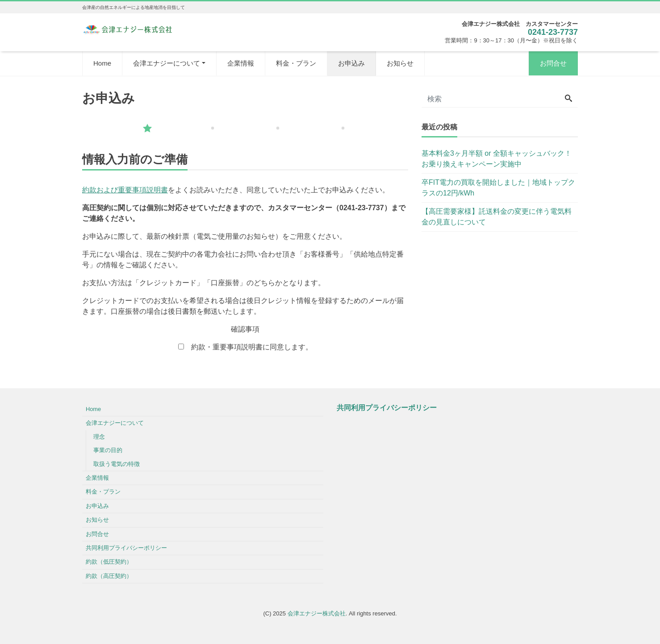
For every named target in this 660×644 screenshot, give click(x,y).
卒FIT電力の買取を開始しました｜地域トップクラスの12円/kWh (498, 188)
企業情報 (241, 63)
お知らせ (400, 63)
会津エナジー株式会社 (317, 613)
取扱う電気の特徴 (117, 464)
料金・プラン (296, 63)
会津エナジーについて (167, 63)
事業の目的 (108, 450)
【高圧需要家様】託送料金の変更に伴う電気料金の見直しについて (497, 217)
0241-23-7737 (553, 32)
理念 (99, 437)
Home (102, 63)
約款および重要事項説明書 (125, 190)
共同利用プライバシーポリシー (126, 548)
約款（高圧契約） (109, 576)
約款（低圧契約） (109, 562)
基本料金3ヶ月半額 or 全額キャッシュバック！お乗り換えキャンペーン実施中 (497, 159)
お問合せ (553, 63)
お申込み (351, 63)
